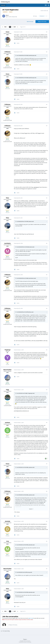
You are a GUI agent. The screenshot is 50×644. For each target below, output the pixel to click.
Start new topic (30, 22)
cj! (8, 15)
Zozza (7, 32)
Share (35, 16)
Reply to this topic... (13, 625)
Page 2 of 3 (23, 27)
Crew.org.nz (5, 2)
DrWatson (8, 52)
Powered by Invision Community (25, 642)
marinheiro (7, 243)
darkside (8, 521)
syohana (7, 423)
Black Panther (8, 370)
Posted (18, 32)
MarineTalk (15, 17)
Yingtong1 (7, 350)
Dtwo (7, 198)
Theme (25, 639)
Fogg (7, 390)
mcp (8, 541)
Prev (5, 27)
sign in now (31, 618)
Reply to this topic (42, 22)
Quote (18, 43)
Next (15, 27)
